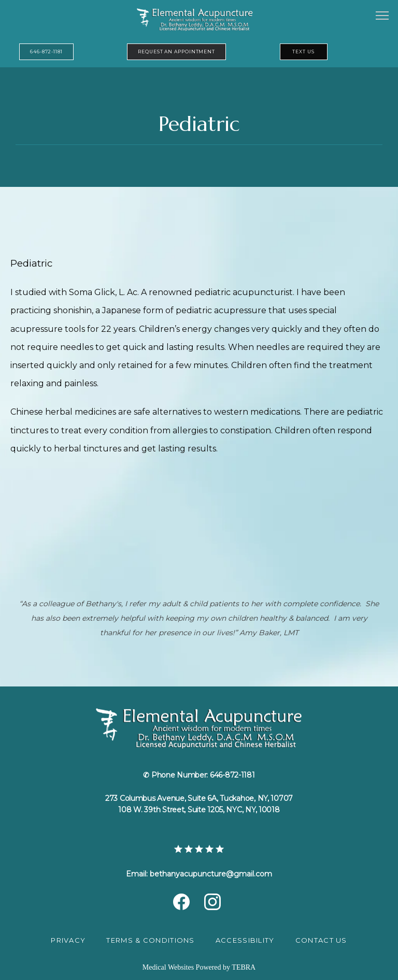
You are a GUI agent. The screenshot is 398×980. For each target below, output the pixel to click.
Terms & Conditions (150, 940)
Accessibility (245, 940)
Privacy (68, 940)
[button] (382, 17)
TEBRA (244, 967)
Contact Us (321, 940)
